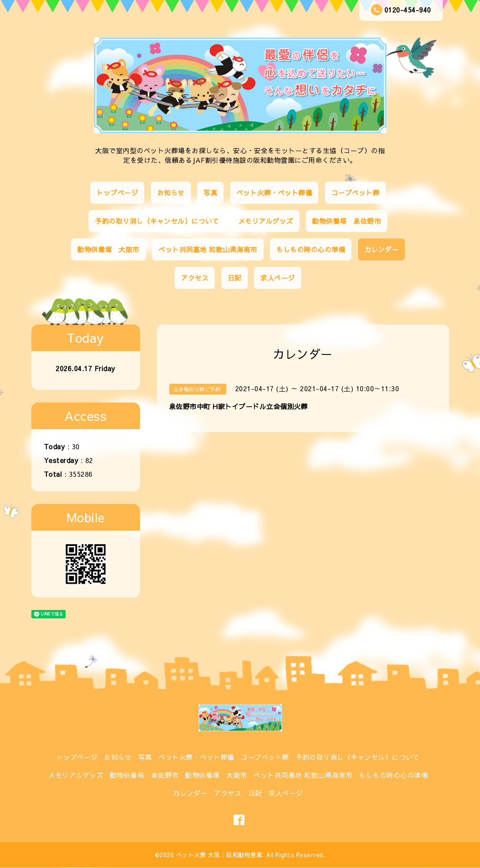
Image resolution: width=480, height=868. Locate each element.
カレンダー (382, 249)
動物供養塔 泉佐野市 (347, 221)
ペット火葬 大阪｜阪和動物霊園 (219, 855)
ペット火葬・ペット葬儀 (274, 192)
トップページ (117, 192)
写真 (210, 192)
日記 (235, 278)
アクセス (195, 278)
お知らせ (171, 192)
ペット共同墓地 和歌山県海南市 (208, 249)
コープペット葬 (356, 192)
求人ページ (278, 278)
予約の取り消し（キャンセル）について (157, 221)
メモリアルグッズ (266, 221)
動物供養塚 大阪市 (108, 249)
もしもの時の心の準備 (311, 249)
